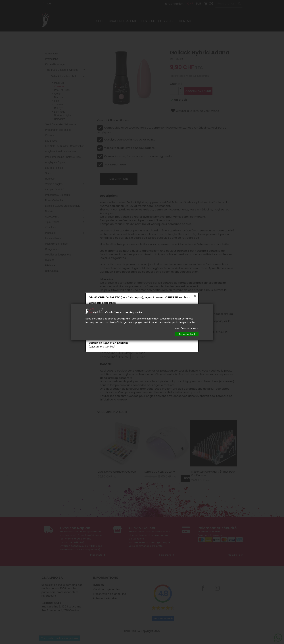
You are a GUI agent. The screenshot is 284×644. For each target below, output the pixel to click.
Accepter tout (187, 334)
